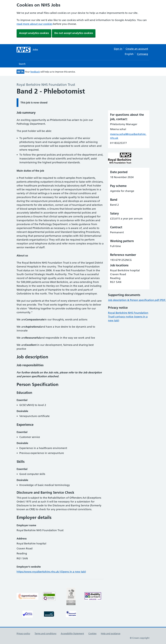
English (129, 54)
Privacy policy (23, 634)
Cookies (92, 634)
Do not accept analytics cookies (74, 33)
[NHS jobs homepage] (27, 50)
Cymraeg (142, 54)
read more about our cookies (35, 24)
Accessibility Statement (72, 634)
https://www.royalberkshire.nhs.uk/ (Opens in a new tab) (51, 572)
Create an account (137, 49)
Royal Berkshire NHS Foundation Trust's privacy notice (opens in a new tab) (128, 317)
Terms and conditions (45, 634)
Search (22, 64)
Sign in (118, 49)
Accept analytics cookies (34, 33)
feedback (35, 72)
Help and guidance (111, 634)
